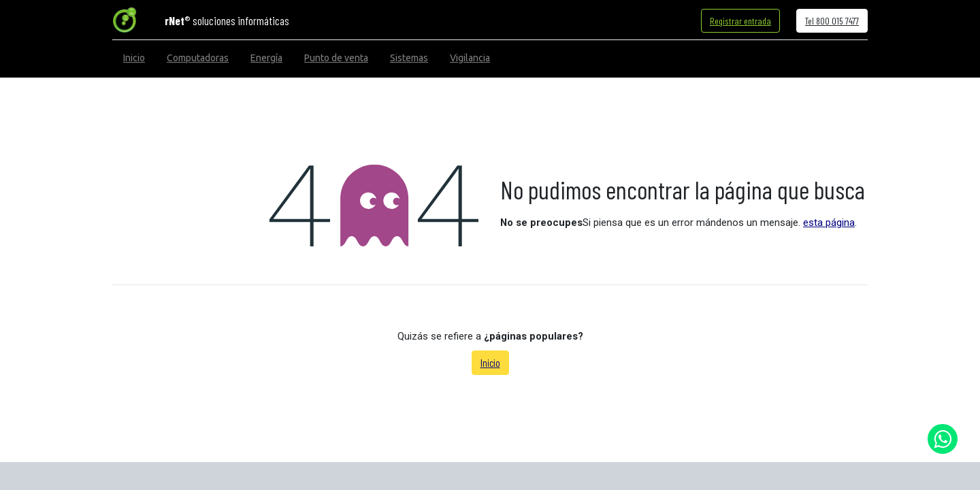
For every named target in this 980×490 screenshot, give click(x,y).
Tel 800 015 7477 (832, 21)
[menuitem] (134, 58)
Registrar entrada (740, 21)
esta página (829, 223)
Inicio (490, 363)
